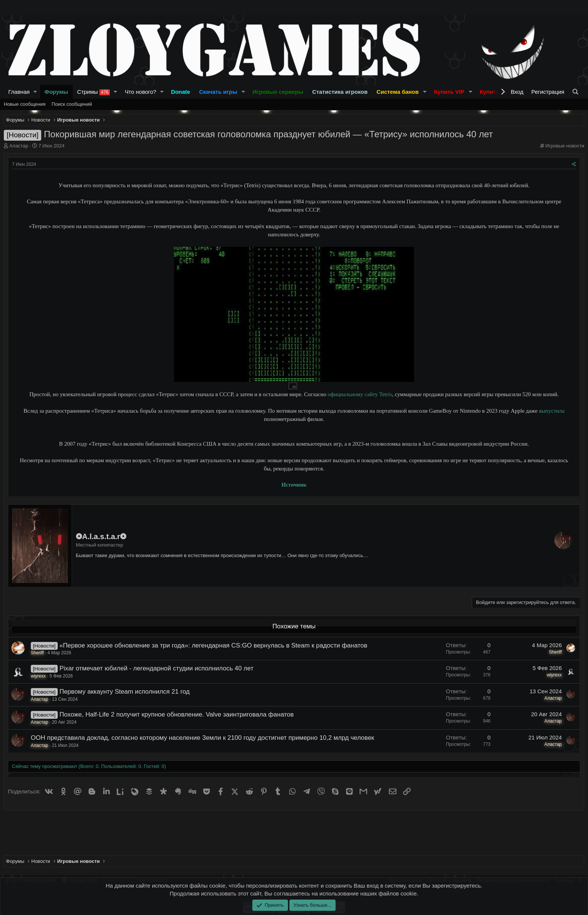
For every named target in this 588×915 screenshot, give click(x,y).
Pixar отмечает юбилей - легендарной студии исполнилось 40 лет (156, 668)
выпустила (552, 411)
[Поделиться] (574, 165)
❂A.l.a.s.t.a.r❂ (101, 536)
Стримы (94, 92)
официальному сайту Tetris (360, 394)
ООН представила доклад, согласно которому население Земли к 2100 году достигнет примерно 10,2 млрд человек (202, 738)
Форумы (56, 92)
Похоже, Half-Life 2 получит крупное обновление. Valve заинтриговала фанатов (176, 714)
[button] (35, 92)
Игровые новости (565, 146)
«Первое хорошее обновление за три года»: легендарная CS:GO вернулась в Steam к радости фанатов (213, 645)
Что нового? (141, 92)
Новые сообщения (25, 104)
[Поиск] (576, 92)
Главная (19, 92)
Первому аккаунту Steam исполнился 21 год (124, 692)
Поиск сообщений (72, 104)
